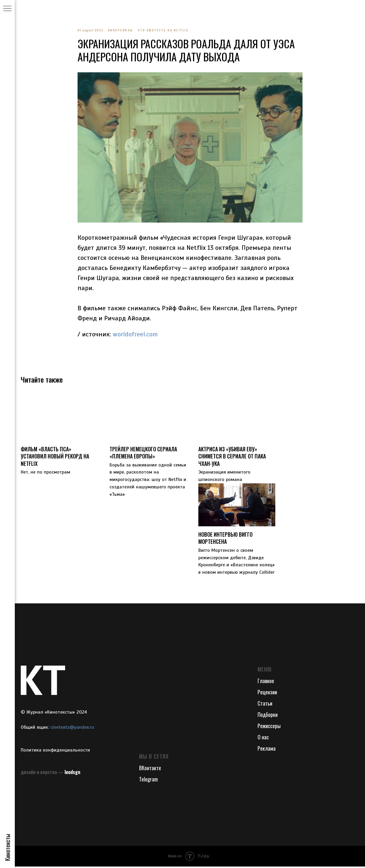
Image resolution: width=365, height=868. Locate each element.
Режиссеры (269, 728)
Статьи (265, 705)
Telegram (148, 781)
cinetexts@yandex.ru (72, 729)
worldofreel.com (135, 335)
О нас (263, 739)
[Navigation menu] (7, 9)
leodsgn (72, 774)
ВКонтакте (150, 770)
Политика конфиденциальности (55, 752)
